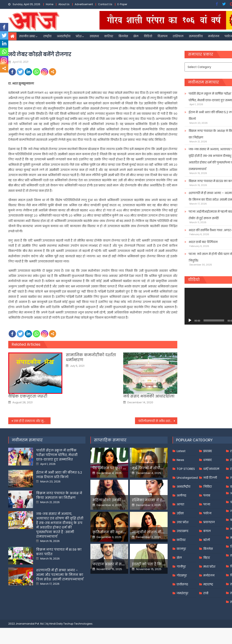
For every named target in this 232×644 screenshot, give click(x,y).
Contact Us (105, 4)
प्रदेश (79, 36)
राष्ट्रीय (47, 36)
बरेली (207, 540)
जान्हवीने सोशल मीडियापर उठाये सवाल (162, 532)
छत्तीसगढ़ (182, 584)
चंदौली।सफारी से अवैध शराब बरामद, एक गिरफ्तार (158, 421)
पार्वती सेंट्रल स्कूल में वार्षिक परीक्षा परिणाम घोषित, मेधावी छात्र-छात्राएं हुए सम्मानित (57, 455)
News (180, 460)
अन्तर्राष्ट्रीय (64, 36)
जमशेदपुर (182, 593)
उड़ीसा (180, 513)
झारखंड (208, 451)
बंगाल (207, 531)
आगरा (180, 504)
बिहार (207, 558)
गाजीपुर (181, 567)
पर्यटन (207, 513)
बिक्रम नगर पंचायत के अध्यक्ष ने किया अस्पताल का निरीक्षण (59, 495)
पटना (207, 504)
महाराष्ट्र (208, 584)
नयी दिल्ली (210, 478)
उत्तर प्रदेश (183, 522)
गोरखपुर (182, 575)
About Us (64, 4)
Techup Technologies (78, 624)
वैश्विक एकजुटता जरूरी (28, 396)
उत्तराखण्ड (183, 531)
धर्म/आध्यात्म (211, 469)
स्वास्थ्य (94, 36)
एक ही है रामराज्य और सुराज (31, 421)
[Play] (190, 320)
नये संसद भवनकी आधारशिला (149, 396)
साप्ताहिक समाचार (110, 440)
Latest (181, 451)
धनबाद (208, 460)
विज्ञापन (162, 36)
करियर (109, 36)
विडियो (148, 36)
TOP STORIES (186, 469)
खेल (136, 36)
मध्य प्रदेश (209, 567)
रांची (206, 593)
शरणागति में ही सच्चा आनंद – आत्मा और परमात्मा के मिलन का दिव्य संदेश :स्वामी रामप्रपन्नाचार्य (60, 575)
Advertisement (84, 4)
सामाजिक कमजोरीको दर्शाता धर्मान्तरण (91, 357)
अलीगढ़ (181, 495)
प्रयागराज (209, 522)
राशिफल (178, 36)
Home (50, 4)
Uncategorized (187, 478)
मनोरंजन (214, 36)
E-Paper (122, 4)
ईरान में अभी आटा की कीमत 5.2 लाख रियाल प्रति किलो (59, 475)
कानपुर (181, 549)
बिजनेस (123, 36)
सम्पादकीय (196, 36)
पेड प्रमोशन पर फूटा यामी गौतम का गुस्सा (124, 468)
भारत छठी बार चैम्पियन (203, 242)
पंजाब (207, 495)
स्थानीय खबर (27, 36)
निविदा (208, 487)
